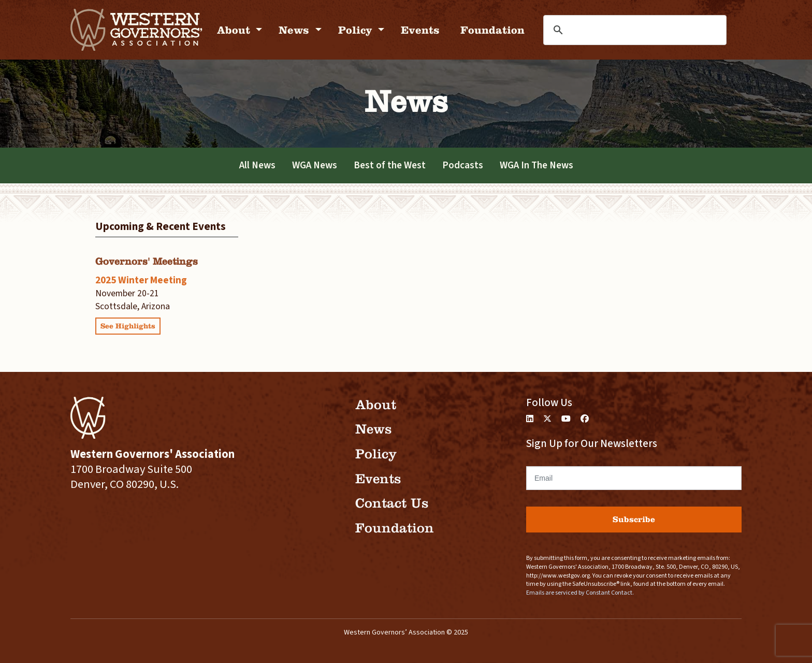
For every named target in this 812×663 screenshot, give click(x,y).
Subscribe (634, 519)
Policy (357, 30)
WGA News (315, 165)
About (235, 30)
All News (257, 165)
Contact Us (392, 503)
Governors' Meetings (147, 261)
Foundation (492, 30)
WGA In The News (536, 165)
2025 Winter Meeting (141, 280)
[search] (612, 30)
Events (420, 30)
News (295, 30)
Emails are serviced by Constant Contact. (580, 593)
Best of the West (390, 165)
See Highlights (128, 326)
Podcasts (463, 165)
